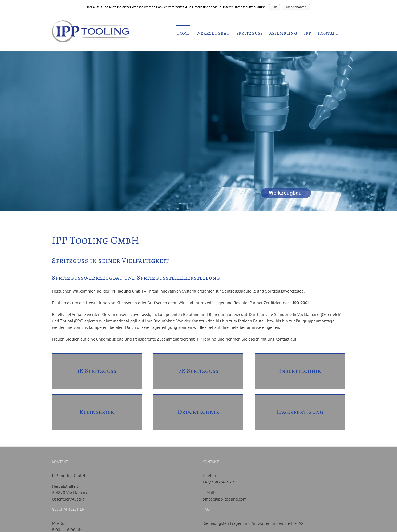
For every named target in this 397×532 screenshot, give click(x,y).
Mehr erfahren (296, 7)
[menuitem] (183, 33)
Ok (275, 7)
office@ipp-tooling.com (224, 499)
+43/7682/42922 (218, 482)
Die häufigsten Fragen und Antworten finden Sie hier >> (253, 523)
